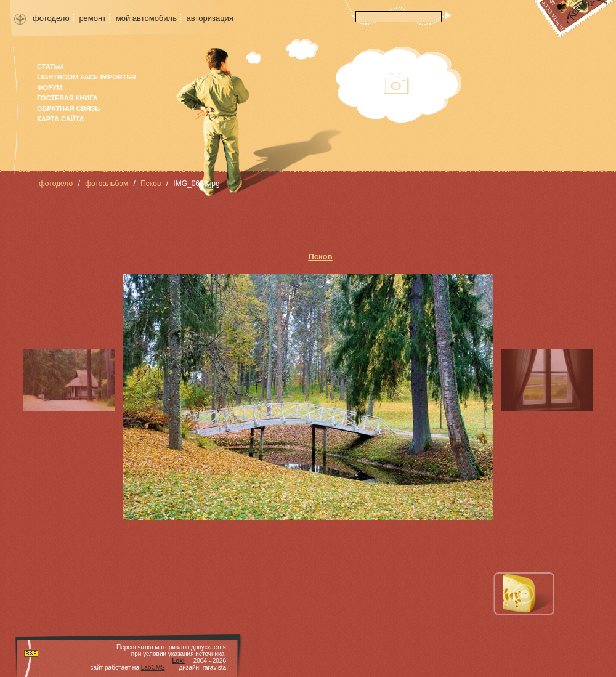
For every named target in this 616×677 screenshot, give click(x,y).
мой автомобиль (146, 18)
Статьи (51, 67)
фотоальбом (107, 184)
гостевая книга (67, 98)
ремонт (92, 18)
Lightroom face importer (87, 77)
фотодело (51, 18)
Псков (151, 184)
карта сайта (60, 119)
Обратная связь (68, 108)
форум (50, 87)
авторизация (210, 18)
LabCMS (153, 667)
